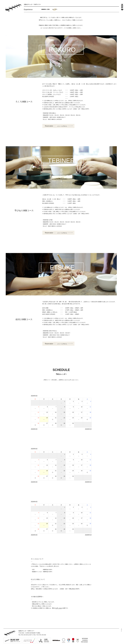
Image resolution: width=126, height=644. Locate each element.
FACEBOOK (85, 640)
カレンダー (55, 9)
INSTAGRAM (85, 638)
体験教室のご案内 (45, 9)
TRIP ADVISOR (84, 642)
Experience (28, 9)
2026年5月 (88, 429)
